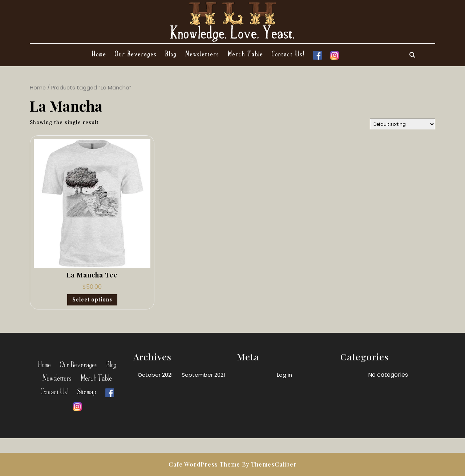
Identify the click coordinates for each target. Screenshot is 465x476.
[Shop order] (403, 124)
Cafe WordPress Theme (204, 464)
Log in (284, 375)
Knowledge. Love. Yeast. (233, 32)
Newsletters (202, 53)
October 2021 (155, 375)
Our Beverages (136, 53)
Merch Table (246, 53)
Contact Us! (288, 53)
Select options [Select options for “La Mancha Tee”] (92, 299)
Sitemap (87, 391)
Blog (171, 53)
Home (99, 53)
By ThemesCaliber (269, 464)
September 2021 (203, 375)
